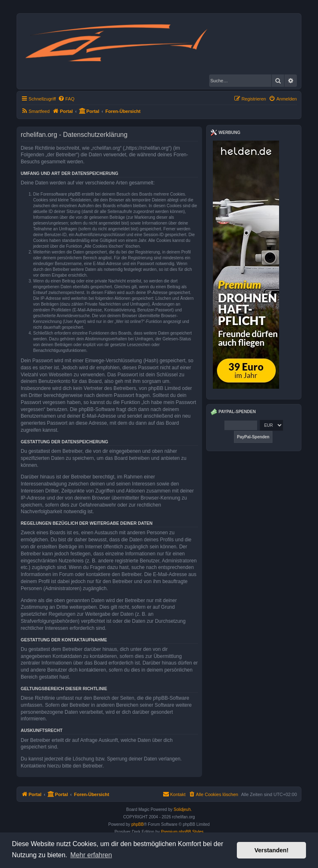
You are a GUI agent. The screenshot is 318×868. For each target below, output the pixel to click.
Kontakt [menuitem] (174, 794)
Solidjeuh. (183, 809)
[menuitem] (66, 99)
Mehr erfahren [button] (91, 855)
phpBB (137, 824)
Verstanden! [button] (272, 850)
